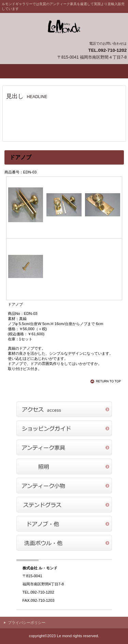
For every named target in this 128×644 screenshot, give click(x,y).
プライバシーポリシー (27, 623)
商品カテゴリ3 (64, 486)
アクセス (64, 409)
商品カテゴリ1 (64, 447)
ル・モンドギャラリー (64, 27)
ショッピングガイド (64, 428)
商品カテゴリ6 (64, 543)
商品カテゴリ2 (64, 466)
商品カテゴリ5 (64, 524)
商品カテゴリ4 (64, 505)
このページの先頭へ (107, 381)
